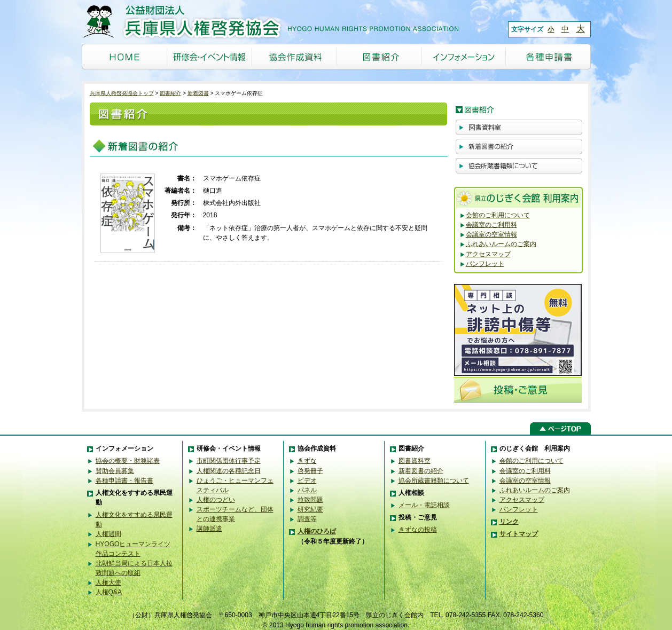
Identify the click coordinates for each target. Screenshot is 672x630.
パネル (307, 490)
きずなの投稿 (418, 530)
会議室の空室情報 (491, 234)
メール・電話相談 (424, 505)
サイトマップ (519, 534)
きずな (307, 461)
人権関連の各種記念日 (229, 471)
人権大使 (108, 582)
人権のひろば (317, 531)
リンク (509, 522)
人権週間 (108, 534)
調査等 (307, 519)
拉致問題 (310, 500)
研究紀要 (310, 509)
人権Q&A (109, 592)
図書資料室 (415, 461)
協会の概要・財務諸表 (128, 461)
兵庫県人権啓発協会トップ (122, 93)
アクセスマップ (488, 254)
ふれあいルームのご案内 (501, 244)
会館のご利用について (498, 215)
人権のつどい (216, 500)
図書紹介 (170, 93)
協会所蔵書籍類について (434, 481)
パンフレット (485, 264)
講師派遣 (209, 529)
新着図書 (198, 93)
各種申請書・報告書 (124, 481)
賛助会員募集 (115, 471)
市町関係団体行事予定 (229, 461)
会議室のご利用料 (491, 225)
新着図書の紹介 (421, 471)
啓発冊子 (310, 471)
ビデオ (307, 481)
